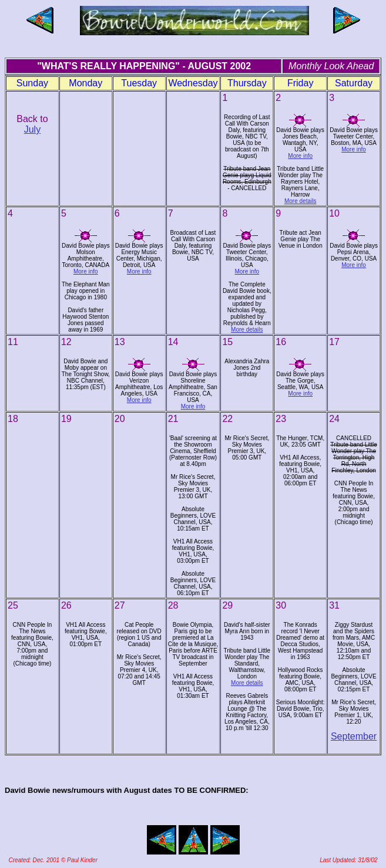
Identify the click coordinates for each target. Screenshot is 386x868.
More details (300, 201)
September (354, 736)
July (32, 129)
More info (300, 156)
